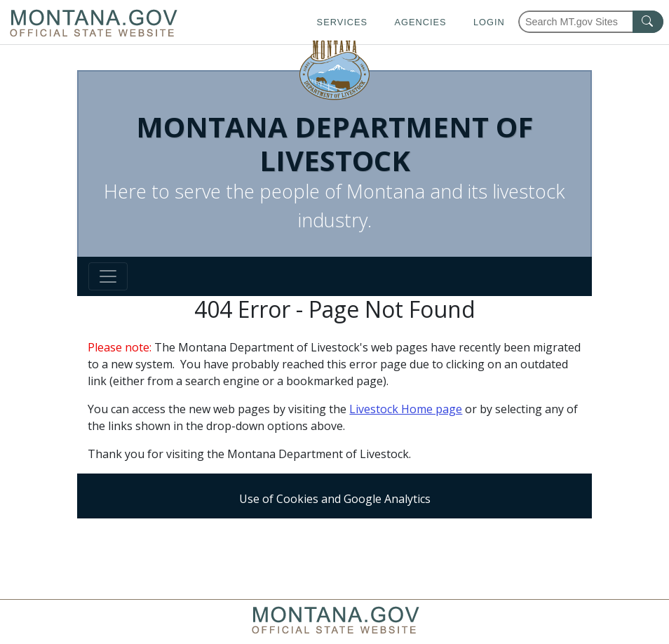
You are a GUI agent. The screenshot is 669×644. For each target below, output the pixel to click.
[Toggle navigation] (108, 276)
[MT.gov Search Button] (648, 22)
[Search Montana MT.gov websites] (591, 22)
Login (489, 22)
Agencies (420, 22)
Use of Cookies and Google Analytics (335, 499)
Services (342, 22)
